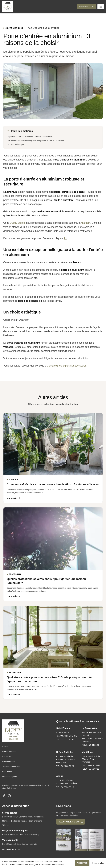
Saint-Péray (34, 835)
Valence (6, 825)
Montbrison (39, 817)
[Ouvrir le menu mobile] (101, 7)
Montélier (6, 821)
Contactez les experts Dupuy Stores (67, 366)
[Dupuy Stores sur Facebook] (4, 796)
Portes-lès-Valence (19, 821)
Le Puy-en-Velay (26, 817)
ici (65, 238)
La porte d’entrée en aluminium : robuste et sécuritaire (30, 137)
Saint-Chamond (35, 821)
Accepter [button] (82, 863)
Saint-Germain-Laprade (27, 844)
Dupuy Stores (17, 223)
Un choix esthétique (15, 144)
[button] (86, 7)
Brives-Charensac (10, 817)
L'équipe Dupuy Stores (46, 28)
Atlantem (85, 223)
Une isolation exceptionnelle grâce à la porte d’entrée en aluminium (36, 141)
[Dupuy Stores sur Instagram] (9, 796)
